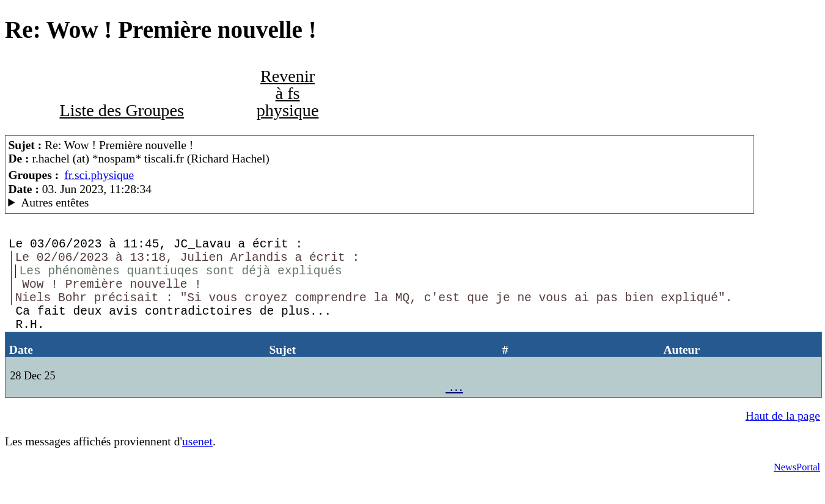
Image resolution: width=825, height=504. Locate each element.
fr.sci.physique (99, 175)
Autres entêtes (55, 203)
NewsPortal (797, 488)
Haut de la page (783, 437)
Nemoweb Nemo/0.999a (379, 203)
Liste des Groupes (121, 110)
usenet (197, 463)
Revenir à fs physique (288, 93)
